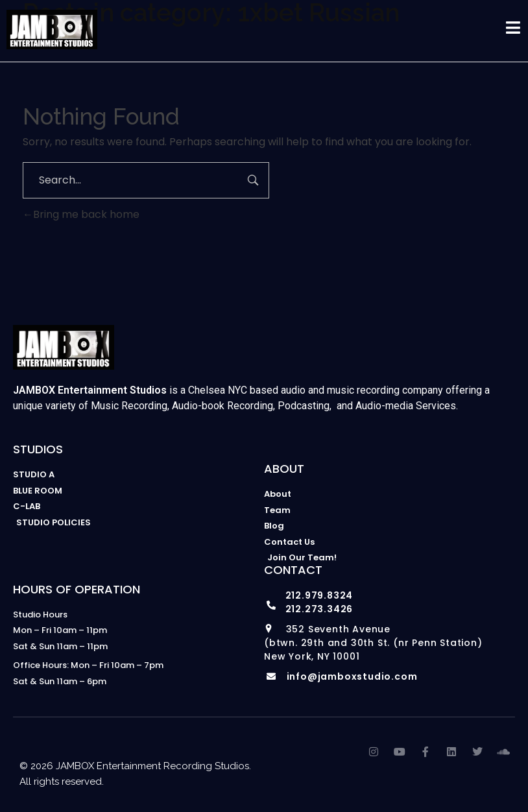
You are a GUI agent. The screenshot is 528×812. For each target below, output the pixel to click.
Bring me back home (81, 214)
